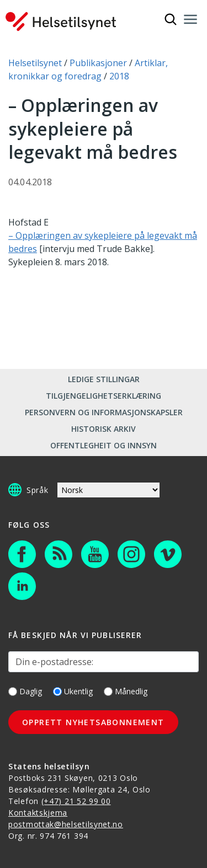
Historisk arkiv (104, 429)
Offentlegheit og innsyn (104, 445)
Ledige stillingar (104, 379)
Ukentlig (73, 691)
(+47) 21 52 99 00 (76, 801)
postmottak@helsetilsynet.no (66, 824)
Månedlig (126, 691)
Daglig (25, 691)
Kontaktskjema (38, 813)
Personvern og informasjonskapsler (104, 412)
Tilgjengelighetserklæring (104, 396)
